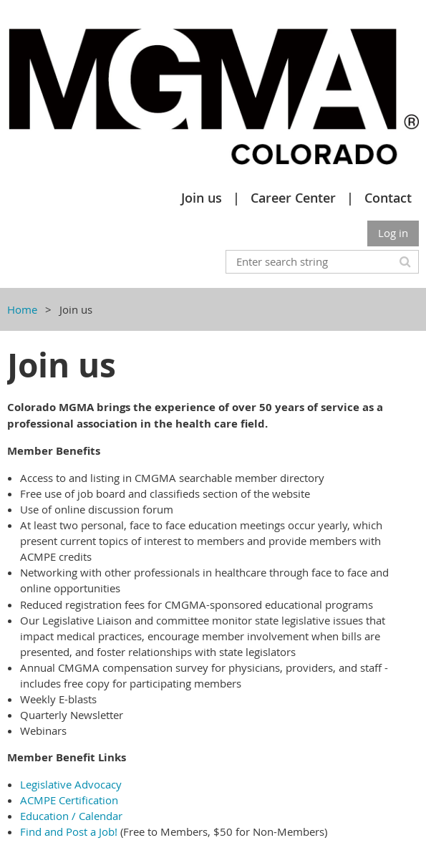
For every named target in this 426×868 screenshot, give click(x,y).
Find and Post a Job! (69, 831)
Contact (388, 198)
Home (22, 309)
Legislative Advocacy (71, 784)
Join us (202, 198)
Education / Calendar (71, 816)
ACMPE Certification (69, 800)
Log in (393, 233)
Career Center (293, 198)
